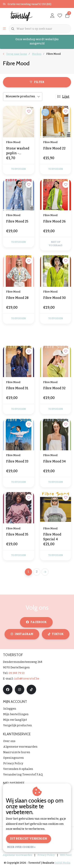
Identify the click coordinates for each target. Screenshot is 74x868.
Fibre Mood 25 (17, 222)
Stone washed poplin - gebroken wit (18, 151)
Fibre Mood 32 (54, 389)
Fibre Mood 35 (17, 535)
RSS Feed (66, 855)
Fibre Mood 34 (54, 462)
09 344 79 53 (17, 673)
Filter (37, 82)
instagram (22, 634)
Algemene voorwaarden (17, 855)
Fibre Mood (53, 54)
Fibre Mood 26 (54, 222)
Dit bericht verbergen (29, 839)
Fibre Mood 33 (17, 462)
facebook (36, 622)
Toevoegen (18, 169)
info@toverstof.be (27, 679)
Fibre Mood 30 (54, 298)
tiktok (56, 634)
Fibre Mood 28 (17, 298)
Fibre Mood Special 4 (52, 537)
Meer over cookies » (21, 847)
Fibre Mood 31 (17, 389)
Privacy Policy (46, 855)
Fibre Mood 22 (54, 149)
